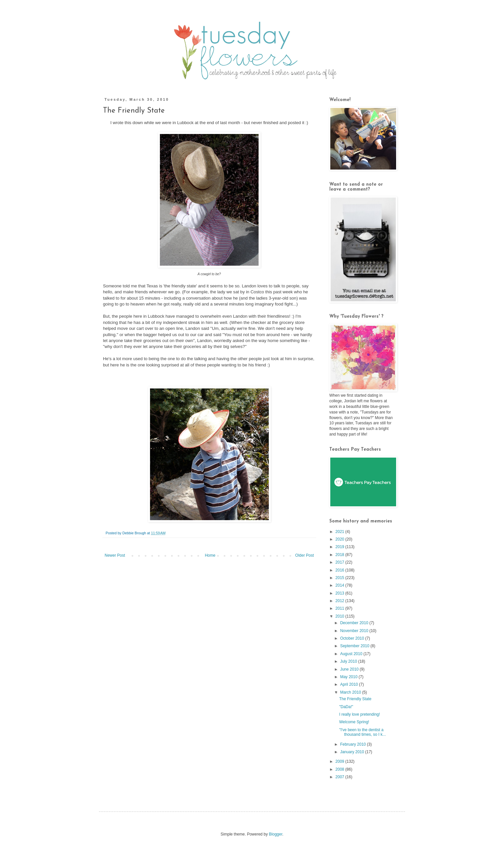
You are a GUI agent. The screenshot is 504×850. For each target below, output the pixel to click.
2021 (340, 532)
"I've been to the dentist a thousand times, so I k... (363, 732)
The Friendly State (355, 699)
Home (210, 555)
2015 (340, 578)
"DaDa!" (346, 707)
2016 (340, 570)
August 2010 (352, 654)
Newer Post (115, 555)
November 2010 (355, 631)
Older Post (304, 555)
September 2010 (355, 646)
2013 (340, 593)
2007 (340, 777)
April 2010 (350, 684)
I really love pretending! (360, 714)
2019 (340, 547)
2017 (340, 562)
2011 (340, 608)
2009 (340, 761)
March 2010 (351, 692)
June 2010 (350, 669)
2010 (340, 616)
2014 (340, 585)
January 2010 (353, 752)
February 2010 (353, 744)
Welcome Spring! (354, 722)
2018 (340, 555)
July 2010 (349, 661)
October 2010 (353, 638)
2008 (340, 769)
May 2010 (349, 677)
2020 (340, 539)
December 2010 (355, 623)
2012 (340, 601)
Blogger (276, 834)
